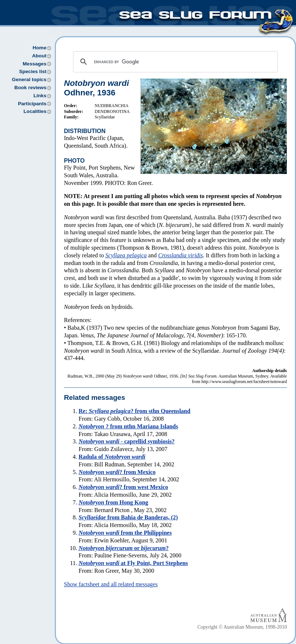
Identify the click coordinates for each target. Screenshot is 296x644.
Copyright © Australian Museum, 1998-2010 (242, 627)
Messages (35, 64)
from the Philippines (125, 533)
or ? (124, 548)
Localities (35, 111)
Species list (33, 71)
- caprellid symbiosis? (127, 441)
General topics (29, 79)
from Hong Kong (113, 502)
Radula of (112, 457)
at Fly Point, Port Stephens (133, 563)
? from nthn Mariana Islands (128, 426)
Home (39, 48)
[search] (174, 62)
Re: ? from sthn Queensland (134, 411)
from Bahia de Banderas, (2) (128, 517)
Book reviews (30, 88)
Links (40, 96)
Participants (32, 104)
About (39, 56)
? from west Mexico (123, 487)
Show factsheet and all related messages (111, 584)
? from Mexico (117, 472)
